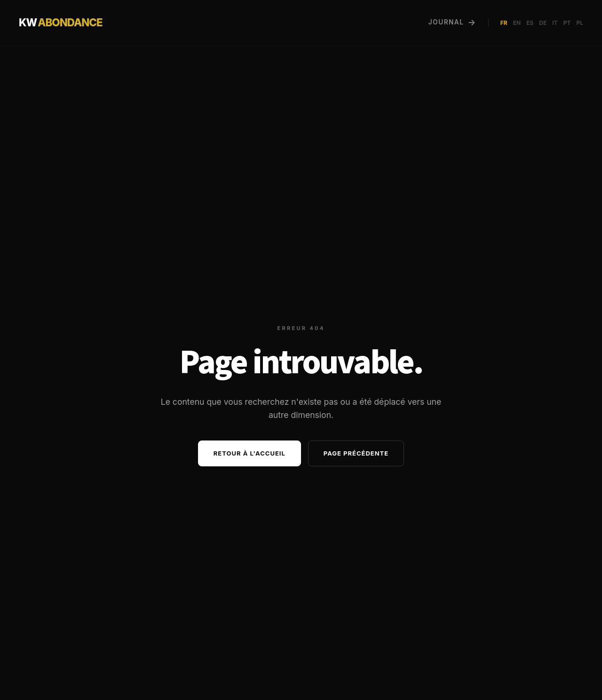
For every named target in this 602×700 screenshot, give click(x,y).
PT (567, 23)
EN (517, 23)
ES (530, 23)
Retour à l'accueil (250, 453)
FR (504, 23)
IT (555, 23)
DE (543, 23)
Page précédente (356, 453)
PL (580, 23)
